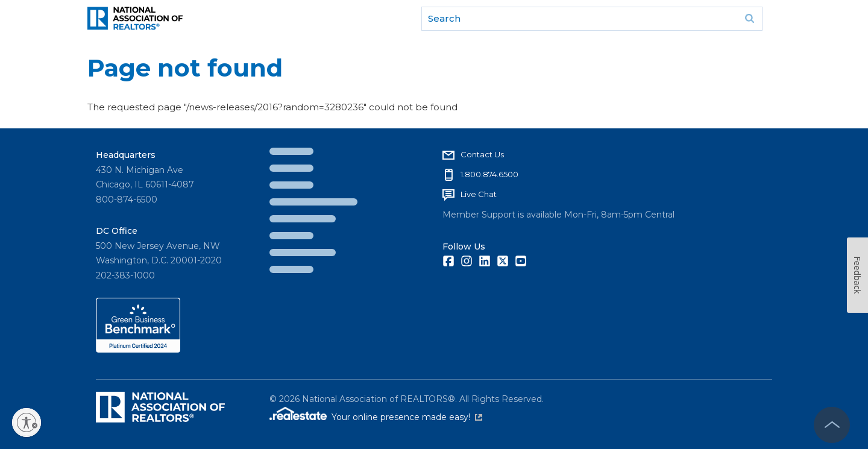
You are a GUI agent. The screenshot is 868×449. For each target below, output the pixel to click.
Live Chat (479, 194)
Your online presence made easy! (407, 417)
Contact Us (482, 154)
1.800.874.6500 (489, 174)
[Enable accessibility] (27, 422)
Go (749, 19)
